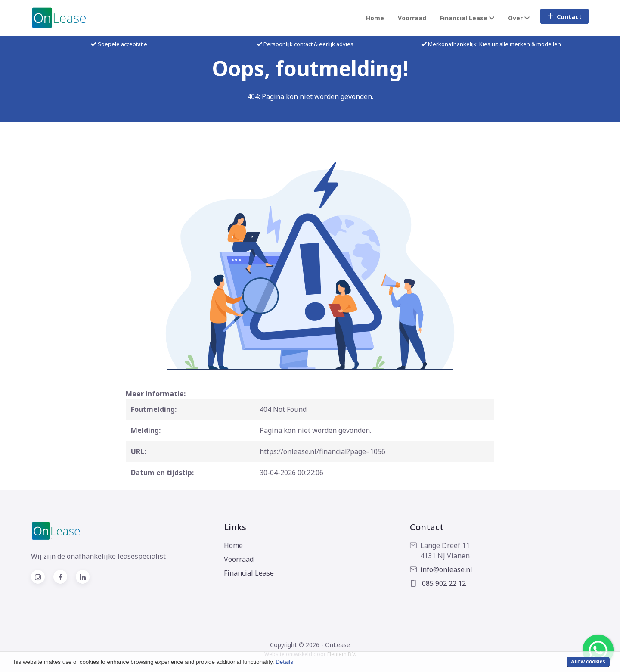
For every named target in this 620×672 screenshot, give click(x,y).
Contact (564, 17)
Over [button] (519, 18)
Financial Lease (249, 573)
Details (284, 662)
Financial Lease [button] (467, 18)
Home (375, 18)
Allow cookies (588, 662)
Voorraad (412, 18)
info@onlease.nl (441, 569)
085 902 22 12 (438, 583)
